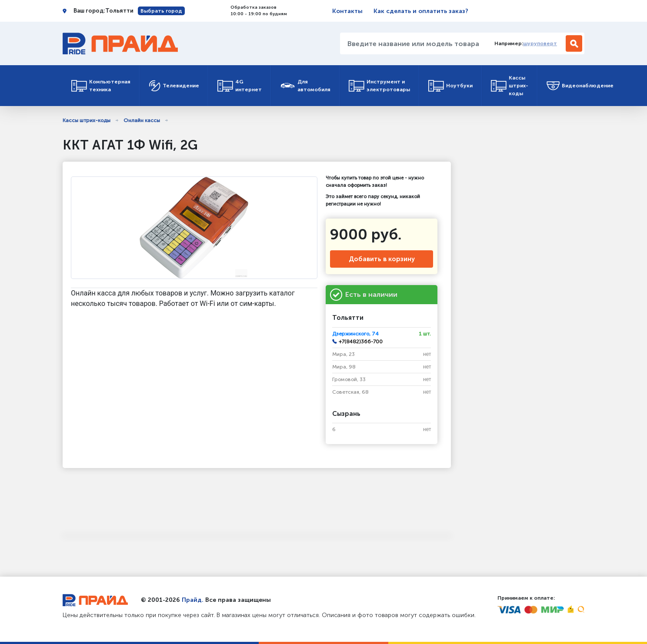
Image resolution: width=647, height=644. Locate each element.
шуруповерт (540, 43)
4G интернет (240, 86)
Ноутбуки (450, 86)
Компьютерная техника (101, 86)
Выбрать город (161, 11)
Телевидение (174, 86)
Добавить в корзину (382, 259)
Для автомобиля (305, 86)
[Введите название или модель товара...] (414, 43)
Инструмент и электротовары (379, 86)
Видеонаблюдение (580, 86)
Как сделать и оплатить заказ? (421, 11)
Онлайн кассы (142, 120)
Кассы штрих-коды (510, 86)
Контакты (347, 11)
